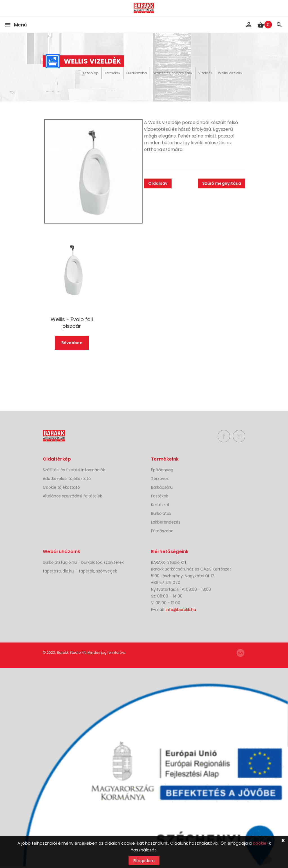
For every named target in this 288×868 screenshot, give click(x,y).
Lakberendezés (166, 522)
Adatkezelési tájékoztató (67, 479)
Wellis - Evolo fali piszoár (72, 323)
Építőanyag (162, 470)
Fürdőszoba (137, 73)
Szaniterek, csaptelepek (173, 73)
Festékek (160, 496)
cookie (260, 843)
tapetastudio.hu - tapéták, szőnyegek (80, 571)
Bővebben (72, 343)
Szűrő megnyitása (222, 183)
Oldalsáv (158, 183)
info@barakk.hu (181, 610)
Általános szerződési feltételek (72, 496)
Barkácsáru (162, 487)
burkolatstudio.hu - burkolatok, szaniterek (83, 562)
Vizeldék (205, 73)
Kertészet (160, 505)
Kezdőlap (90, 73)
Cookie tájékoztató (61, 487)
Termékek (112, 73)
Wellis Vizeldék (230, 73)
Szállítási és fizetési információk (74, 470)
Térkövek (160, 479)
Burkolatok (161, 513)
